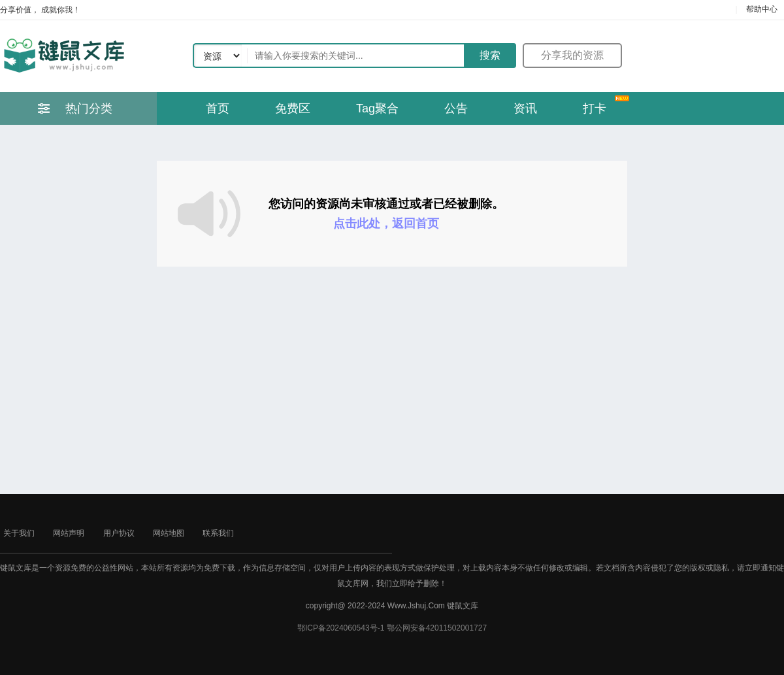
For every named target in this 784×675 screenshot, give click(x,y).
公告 (456, 108)
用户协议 (119, 533)
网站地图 (169, 533)
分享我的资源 (572, 55)
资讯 (525, 108)
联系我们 (218, 533)
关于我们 (19, 533)
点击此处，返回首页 (386, 223)
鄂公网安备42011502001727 (437, 628)
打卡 (595, 108)
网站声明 (69, 533)
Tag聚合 (377, 108)
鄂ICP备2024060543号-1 (341, 628)
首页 (218, 108)
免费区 (293, 108)
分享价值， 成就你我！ (40, 10)
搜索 (490, 55)
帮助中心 (762, 9)
